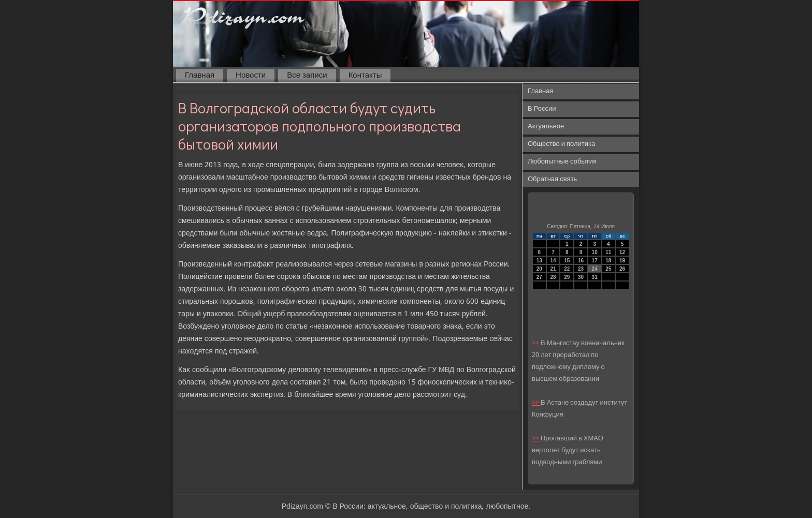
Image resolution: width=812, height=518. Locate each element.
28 (553, 277)
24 (595, 269)
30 (581, 277)
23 (581, 269)
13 (539, 261)
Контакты (365, 76)
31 (595, 277)
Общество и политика (561, 144)
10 (595, 252)
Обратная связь (552, 179)
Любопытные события (562, 162)
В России (542, 109)
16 (581, 261)
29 (567, 277)
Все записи (307, 76)
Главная (200, 76)
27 (539, 277)
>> (536, 343)
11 (608, 252)
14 (553, 261)
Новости (251, 76)
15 (567, 261)
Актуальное (546, 127)
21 (553, 269)
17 (595, 261)
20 (539, 269)
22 (567, 269)
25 (608, 269)
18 (608, 261)
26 (622, 269)
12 (622, 252)
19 (622, 261)
